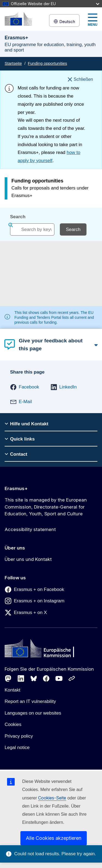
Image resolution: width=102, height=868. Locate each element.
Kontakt (13, 690)
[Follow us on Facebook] (46, 679)
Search (18, 217)
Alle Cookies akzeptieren (54, 838)
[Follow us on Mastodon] (8, 679)
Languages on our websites (33, 713)
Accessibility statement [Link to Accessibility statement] (30, 529)
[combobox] (32, 229)
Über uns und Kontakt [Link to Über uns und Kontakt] (28, 559)
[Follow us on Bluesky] (34, 679)
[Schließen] (80, 79)
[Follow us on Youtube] (59, 679)
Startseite (13, 63)
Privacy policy (19, 736)
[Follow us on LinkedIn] (21, 679)
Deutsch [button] (64, 22)
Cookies (13, 724)
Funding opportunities (47, 63)
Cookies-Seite (52, 798)
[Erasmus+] (18, 19)
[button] (25, 387)
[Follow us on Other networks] (72, 679)
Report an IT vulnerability (30, 701)
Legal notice (17, 748)
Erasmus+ (16, 488)
